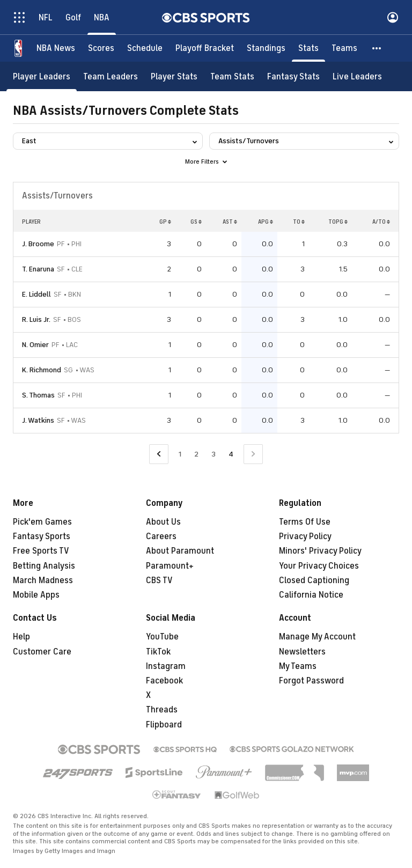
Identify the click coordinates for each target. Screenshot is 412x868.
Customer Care (42, 652)
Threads (162, 710)
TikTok (158, 652)
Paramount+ (170, 566)
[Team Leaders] (111, 76)
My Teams (298, 666)
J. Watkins (38, 420)
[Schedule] (145, 48)
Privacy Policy (305, 536)
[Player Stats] (174, 76)
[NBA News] (56, 48)
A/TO (381, 222)
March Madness (43, 580)
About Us (163, 522)
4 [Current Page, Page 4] (231, 454)
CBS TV (159, 580)
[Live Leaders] (357, 76)
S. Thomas (38, 395)
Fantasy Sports (42, 536)
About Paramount (180, 551)
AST (230, 222)
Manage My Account (317, 637)
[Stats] (308, 48)
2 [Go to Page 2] (196, 454)
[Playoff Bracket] (205, 48)
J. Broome (38, 244)
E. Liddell (36, 294)
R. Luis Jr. (36, 319)
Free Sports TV (41, 551)
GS (196, 222)
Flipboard (164, 725)
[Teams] (344, 48)
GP (165, 222)
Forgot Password (311, 681)
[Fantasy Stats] (293, 76)
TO (299, 222)
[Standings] (266, 48)
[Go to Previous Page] (159, 454)
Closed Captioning (314, 580)
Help (21, 637)
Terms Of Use (305, 522)
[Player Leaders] (42, 76)
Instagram (166, 666)
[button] (377, 48)
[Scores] (101, 48)
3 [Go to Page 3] (214, 454)
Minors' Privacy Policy (320, 551)
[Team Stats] (232, 76)
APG (266, 222)
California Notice (311, 595)
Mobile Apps (36, 595)
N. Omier (35, 345)
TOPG (338, 222)
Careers (161, 536)
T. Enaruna (38, 269)
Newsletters (302, 652)
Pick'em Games (42, 522)
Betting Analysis (44, 566)
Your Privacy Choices (319, 566)
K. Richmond (42, 370)
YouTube (162, 637)
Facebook (164, 681)
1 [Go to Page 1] (180, 454)
